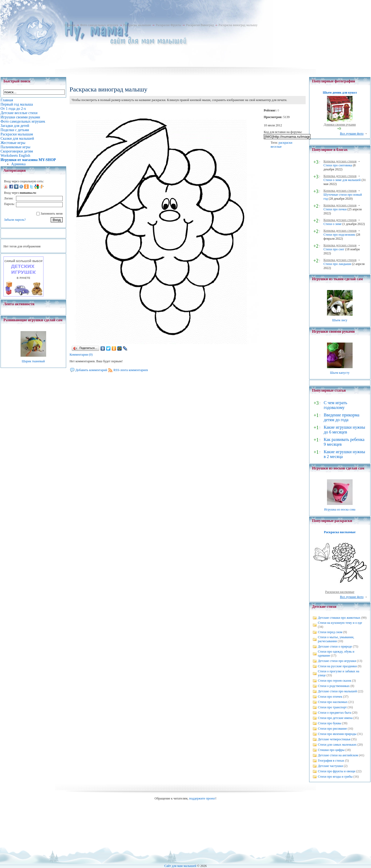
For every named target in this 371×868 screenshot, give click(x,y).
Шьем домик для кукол (340, 93)
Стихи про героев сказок (335, 681)
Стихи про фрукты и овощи (337, 771)
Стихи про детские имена (335, 718)
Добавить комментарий (91, 370)
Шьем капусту (340, 373)
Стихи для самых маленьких (337, 745)
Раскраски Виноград (200, 25)
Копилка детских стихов (340, 161)
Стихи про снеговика (338, 165)
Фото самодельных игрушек (99, 25)
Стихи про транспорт (332, 707)
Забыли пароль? (15, 220)
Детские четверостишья (334, 739)
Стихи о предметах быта (335, 713)
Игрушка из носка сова (340, 509)
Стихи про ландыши (337, 264)
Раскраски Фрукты (168, 25)
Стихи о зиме (333, 224)
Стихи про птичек (330, 697)
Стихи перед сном (330, 632)
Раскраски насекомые (340, 592)
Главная (70, 25)
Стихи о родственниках (334, 686)
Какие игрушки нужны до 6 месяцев (344, 430)
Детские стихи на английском (338, 755)
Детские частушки (330, 766)
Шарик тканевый (33, 361)
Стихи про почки (335, 209)
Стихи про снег (334, 249)
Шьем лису (340, 320)
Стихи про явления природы (337, 734)
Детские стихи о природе (335, 646)
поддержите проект (202, 798)
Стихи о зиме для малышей (342, 180)
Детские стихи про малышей (338, 691)
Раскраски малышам (137, 25)
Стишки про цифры (331, 750)
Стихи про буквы (330, 723)
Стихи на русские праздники (337, 666)
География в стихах (331, 761)
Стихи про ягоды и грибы (335, 777)
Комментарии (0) (81, 355)
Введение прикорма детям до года (342, 417)
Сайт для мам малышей (180, 866)
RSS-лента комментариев (131, 370)
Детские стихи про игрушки (337, 661)
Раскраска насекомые (340, 532)
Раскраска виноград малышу (238, 25)
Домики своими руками (340, 124)
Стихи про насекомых (333, 702)
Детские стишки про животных (339, 618)
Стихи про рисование (332, 729)
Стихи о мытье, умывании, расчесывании (336, 639)
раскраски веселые (282, 145)
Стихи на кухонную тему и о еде (340, 623)
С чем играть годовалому (336, 405)
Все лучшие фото (352, 134)
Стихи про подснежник (339, 235)
